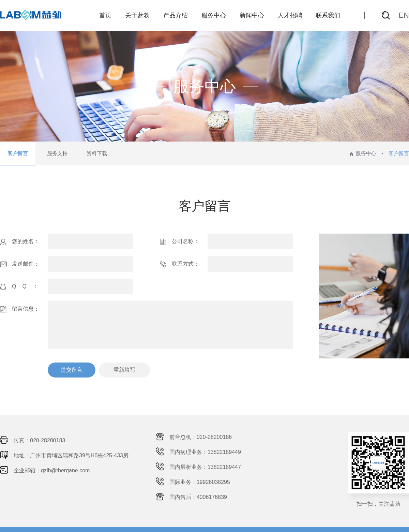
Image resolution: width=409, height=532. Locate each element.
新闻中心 (252, 15)
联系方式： (179, 264)
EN (404, 15)
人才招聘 (290, 15)
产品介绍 (176, 15)
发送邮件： (20, 264)
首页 (105, 15)
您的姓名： (20, 242)
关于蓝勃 (137, 15)
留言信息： (20, 309)
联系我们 (328, 15)
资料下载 (97, 153)
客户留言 (18, 153)
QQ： (22, 287)
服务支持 (57, 153)
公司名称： (179, 242)
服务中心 (214, 15)
